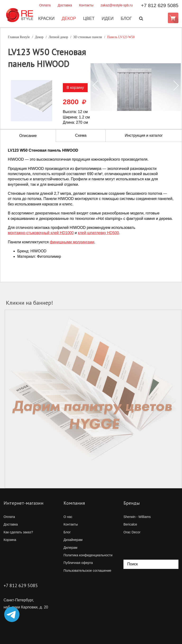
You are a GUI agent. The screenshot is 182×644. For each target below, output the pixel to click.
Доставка (65, 5)
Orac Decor (132, 532)
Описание (28, 136)
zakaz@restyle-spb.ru (117, 5)
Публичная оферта (78, 563)
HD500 (98, 233)
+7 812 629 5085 (160, 5)
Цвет (89, 19)
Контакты (86, 5)
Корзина (10, 540)
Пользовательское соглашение (87, 571)
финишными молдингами (72, 242)
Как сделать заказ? (18, 532)
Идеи (107, 19)
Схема (81, 135)
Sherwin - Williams (137, 517)
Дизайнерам (73, 540)
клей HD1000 (41, 233)
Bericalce (130, 524)
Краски (46, 19)
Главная (19, 37)
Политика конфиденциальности (88, 555)
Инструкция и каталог (144, 135)
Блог (126, 19)
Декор (69, 19)
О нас (68, 517)
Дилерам (70, 548)
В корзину (75, 88)
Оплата (45, 5)
